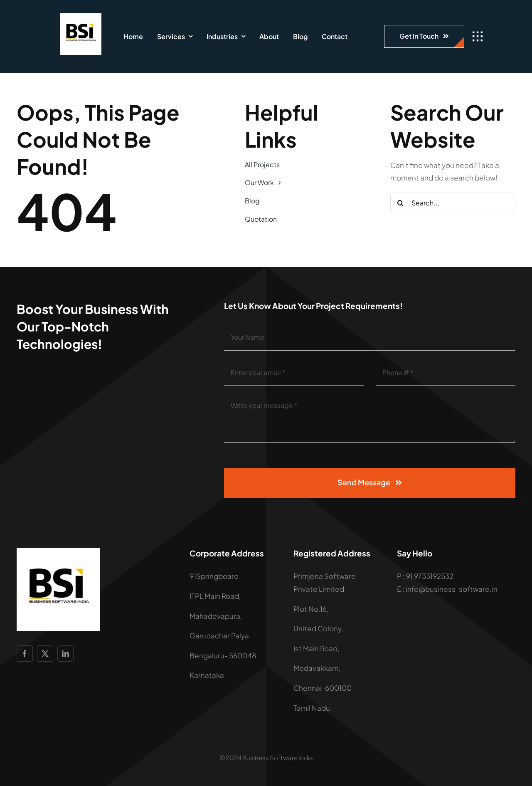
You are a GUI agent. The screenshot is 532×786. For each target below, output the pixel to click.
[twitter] (45, 654)
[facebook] (25, 654)
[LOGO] (81, 17)
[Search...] (453, 203)
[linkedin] (65, 654)
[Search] (401, 203)
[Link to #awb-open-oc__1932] (478, 37)
